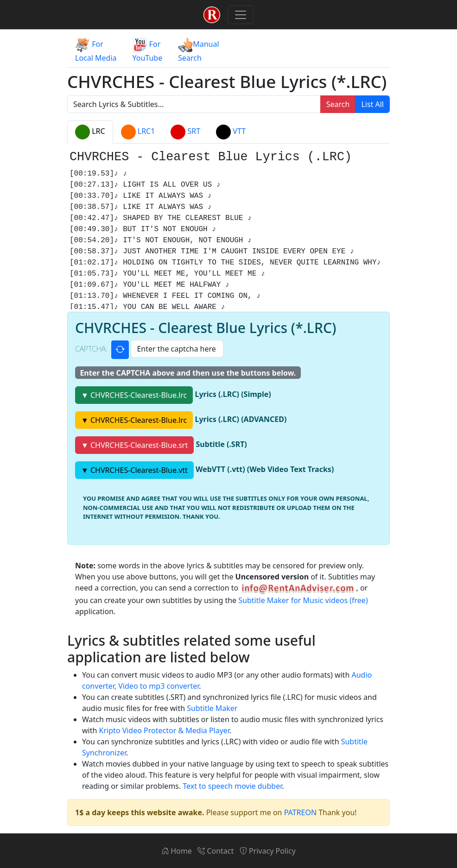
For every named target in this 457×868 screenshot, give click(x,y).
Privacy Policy (268, 851)
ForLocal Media (96, 50)
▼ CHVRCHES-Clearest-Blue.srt (134, 445)
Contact (216, 851)
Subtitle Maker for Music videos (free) (303, 600)
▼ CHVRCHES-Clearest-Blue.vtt (134, 470)
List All (372, 104)
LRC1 (138, 132)
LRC (90, 132)
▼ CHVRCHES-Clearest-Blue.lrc (134, 395)
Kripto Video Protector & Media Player (164, 730)
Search (338, 104)
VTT (231, 132)
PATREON (300, 812)
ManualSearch (198, 50)
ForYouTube (148, 50)
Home (177, 851)
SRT (185, 132)
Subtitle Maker (212, 708)
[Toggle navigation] (241, 15)
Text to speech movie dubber (232, 786)
